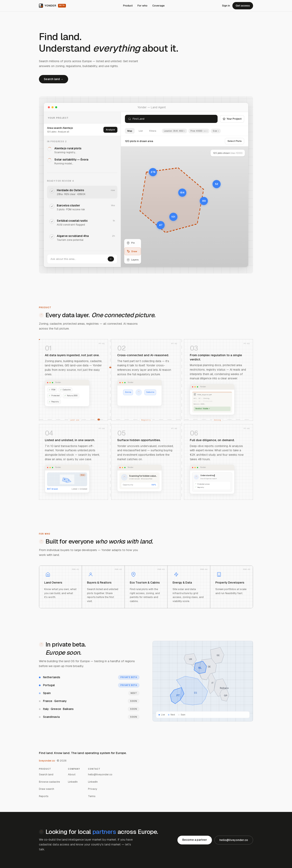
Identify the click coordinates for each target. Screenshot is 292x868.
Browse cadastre (49, 782)
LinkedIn (73, 782)
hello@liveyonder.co (100, 774)
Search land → (54, 79)
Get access (243, 6)
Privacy (93, 789)
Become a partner (195, 840)
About (72, 774)
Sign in (226, 6)
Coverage (158, 6)
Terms (92, 796)
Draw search (47, 789)
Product (128, 6)
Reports (44, 796)
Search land (46, 774)
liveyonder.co (47, 761)
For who (142, 6)
